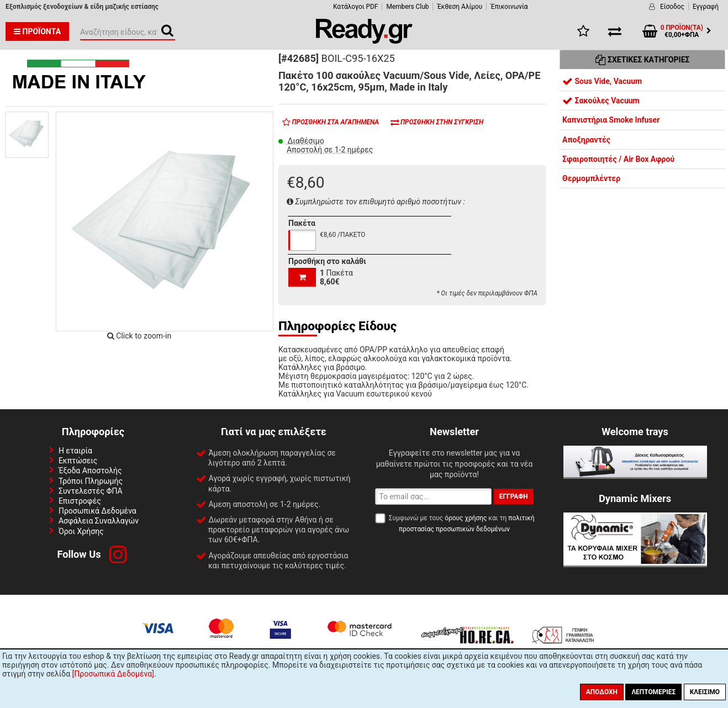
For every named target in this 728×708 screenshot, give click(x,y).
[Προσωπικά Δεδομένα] (113, 674)
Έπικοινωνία (509, 7)
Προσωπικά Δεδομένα (97, 511)
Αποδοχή (602, 692)
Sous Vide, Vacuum (602, 81)
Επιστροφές (80, 501)
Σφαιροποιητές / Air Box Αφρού (618, 159)
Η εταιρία (75, 451)
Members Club (407, 7)
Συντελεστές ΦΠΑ (91, 491)
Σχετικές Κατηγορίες (643, 60)
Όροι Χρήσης (81, 531)
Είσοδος (672, 7)
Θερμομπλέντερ (591, 178)
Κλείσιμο (705, 692)
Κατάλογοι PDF (355, 7)
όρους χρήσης (466, 518)
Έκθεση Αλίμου (460, 7)
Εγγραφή (706, 7)
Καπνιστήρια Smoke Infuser (611, 120)
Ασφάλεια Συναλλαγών (99, 521)
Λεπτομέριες (653, 692)
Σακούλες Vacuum (601, 101)
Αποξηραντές (586, 140)
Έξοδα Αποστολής (90, 471)
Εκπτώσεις (78, 461)
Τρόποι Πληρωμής (91, 481)
